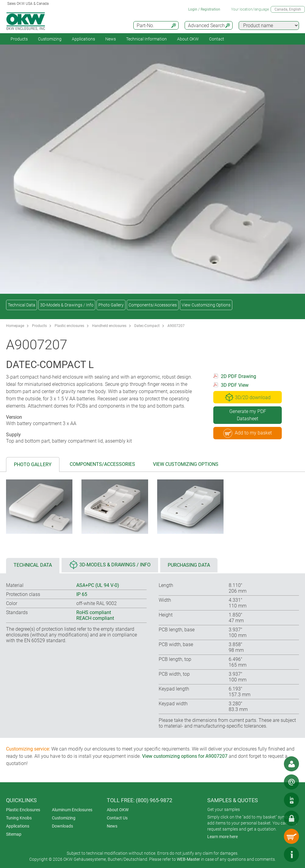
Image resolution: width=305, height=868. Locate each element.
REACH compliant (95, 618)
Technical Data (22, 305)
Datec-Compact (147, 326)
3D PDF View (235, 385)
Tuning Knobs (19, 818)
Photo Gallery (111, 305)
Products (19, 39)
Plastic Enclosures (23, 810)
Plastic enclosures (69, 326)
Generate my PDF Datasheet (248, 415)
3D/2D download (248, 397)
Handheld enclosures (109, 326)
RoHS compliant (94, 612)
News (111, 39)
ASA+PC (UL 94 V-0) (98, 585)
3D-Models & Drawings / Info (67, 305)
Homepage (15, 326)
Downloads (62, 826)
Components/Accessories (153, 305)
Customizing (50, 39)
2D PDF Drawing (238, 376)
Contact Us (117, 818)
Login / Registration (204, 9)
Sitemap (14, 834)
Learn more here (222, 837)
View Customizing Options (206, 305)
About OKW (118, 810)
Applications (83, 39)
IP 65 (82, 594)
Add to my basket (248, 433)
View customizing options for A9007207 (185, 756)
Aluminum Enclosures (72, 810)
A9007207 (176, 326)
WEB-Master (188, 859)
